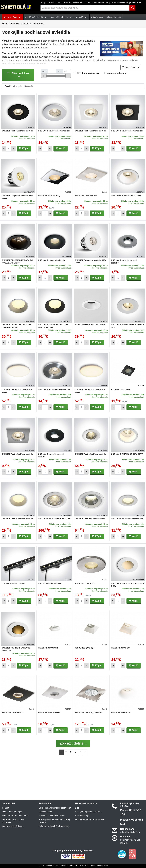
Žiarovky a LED (114, 17)
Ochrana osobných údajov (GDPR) (54, 826)
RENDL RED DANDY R (48, 648)
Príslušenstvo (97, 17)
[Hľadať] (132, 8)
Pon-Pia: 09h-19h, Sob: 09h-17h (131, 841)
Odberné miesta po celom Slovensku (14, 821)
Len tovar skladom (116, 73)
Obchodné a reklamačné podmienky (55, 808)
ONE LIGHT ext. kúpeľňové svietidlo (17, 131)
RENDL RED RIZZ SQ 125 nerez (88, 712)
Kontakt (67, 3)
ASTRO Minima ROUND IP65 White (90, 325)
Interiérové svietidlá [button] (36, 17)
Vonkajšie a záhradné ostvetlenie (90, 819)
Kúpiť (24, 148)
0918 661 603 (81, 3)
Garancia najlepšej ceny (13, 826)
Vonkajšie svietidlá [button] (62, 17)
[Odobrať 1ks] (4, 149)
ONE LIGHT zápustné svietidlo (51, 260)
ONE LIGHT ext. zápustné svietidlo (90, 519)
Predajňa (43, 3)
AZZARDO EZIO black (121, 389)
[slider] (44, 76)
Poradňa (52, 3)
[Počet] (9, 149)
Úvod (5, 24)
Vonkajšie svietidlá (20, 24)
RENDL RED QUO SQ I (84, 648)
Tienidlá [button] (82, 17)
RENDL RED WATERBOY (12, 712)
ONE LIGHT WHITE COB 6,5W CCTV (127, 454)
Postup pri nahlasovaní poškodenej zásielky (54, 821)
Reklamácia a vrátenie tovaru (52, 816)
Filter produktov (18, 75)
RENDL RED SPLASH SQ (49, 196)
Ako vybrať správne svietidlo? (88, 812)
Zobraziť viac (131, 67)
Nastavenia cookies (99, 866)
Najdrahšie (29, 86)
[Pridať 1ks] (13, 149)
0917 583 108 (100, 3)
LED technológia (88, 73)
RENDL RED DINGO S (121, 712)
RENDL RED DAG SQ (120, 648)
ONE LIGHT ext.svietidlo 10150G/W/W (55, 519)
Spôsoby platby (45, 812)
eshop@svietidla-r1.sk (130, 832)
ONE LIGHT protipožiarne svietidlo (126, 196)
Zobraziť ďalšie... (73, 743)
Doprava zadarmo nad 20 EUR (16, 816)
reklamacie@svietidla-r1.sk (126, 3)
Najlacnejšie (17, 86)
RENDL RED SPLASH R (85, 583)
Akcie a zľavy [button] (13, 17)
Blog (60, 3)
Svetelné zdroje (82, 816)
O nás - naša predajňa (12, 812)
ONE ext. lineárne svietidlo (13, 583)
